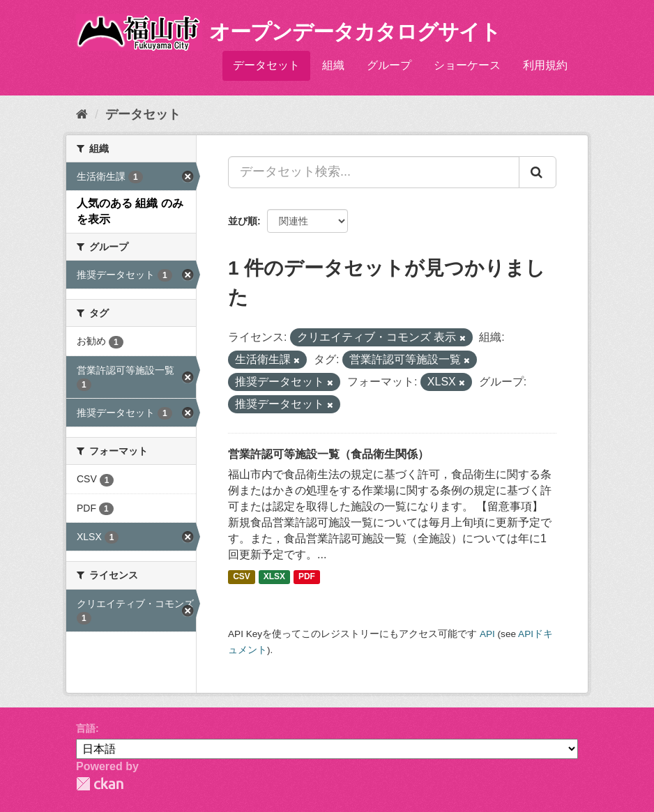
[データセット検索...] (374, 172)
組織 (333, 65)
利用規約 (545, 65)
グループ (389, 65)
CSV (242, 576)
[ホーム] (82, 114)
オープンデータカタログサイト (355, 32)
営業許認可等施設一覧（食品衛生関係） (328, 454)
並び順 (243, 221)
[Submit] (538, 172)
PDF (307, 576)
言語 (86, 728)
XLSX (274, 576)
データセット (266, 65)
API (487, 634)
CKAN (100, 784)
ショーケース (467, 65)
